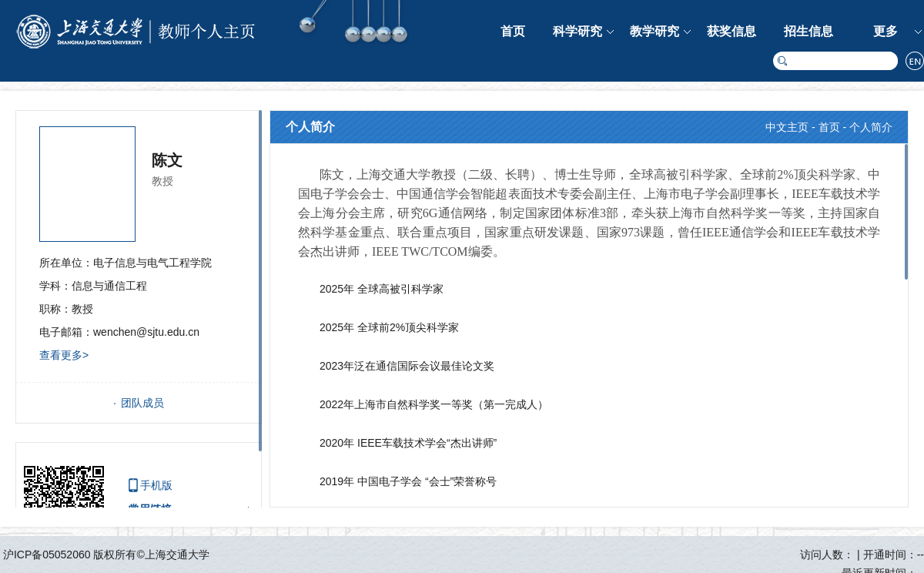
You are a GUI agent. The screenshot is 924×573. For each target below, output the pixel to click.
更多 (885, 31)
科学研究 (577, 31)
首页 (513, 31)
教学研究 (654, 31)
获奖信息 (731, 31)
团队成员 (142, 403)
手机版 (156, 485)
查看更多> (64, 355)
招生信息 (808, 31)
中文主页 (787, 127)
